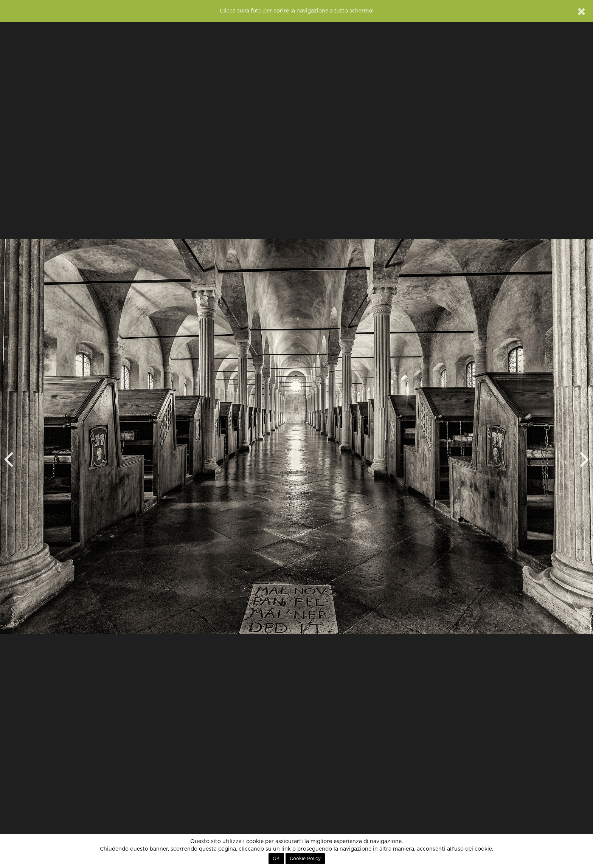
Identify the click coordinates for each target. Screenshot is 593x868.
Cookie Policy (305, 859)
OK (276, 859)
